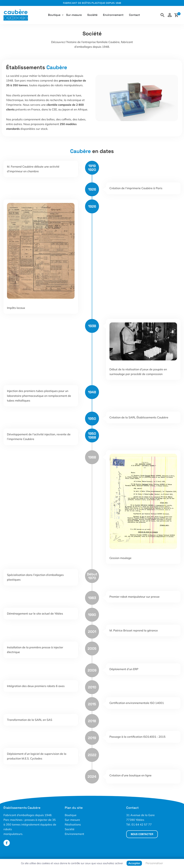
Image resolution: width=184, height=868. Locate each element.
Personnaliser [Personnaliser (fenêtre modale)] (154, 863)
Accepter (134, 863)
